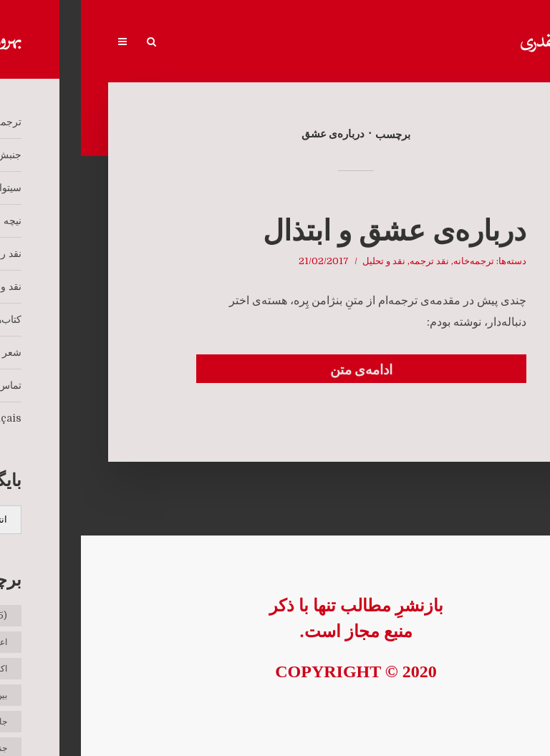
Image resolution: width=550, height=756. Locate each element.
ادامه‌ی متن (281, 370)
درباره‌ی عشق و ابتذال (314, 231)
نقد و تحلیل (303, 261)
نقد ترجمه (348, 261)
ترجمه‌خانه (393, 261)
